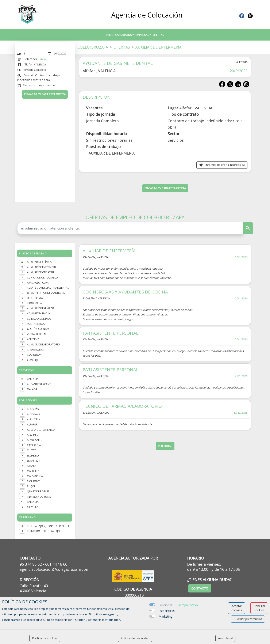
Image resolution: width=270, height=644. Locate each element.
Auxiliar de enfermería (42, 267)
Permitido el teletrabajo (43, 531)
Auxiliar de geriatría (41, 272)
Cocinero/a (35, 355)
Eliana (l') (33, 461)
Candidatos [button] (124, 35)
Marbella (33, 471)
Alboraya (34, 414)
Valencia (33, 502)
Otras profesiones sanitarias (47, 293)
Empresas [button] (142, 35)
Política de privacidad (135, 638)
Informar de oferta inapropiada (225, 165)
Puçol (31, 486)
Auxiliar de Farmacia (41, 308)
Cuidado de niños (39, 319)
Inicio (110, 35)
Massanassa (35, 476)
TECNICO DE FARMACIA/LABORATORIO (122, 406)
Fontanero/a (36, 324)
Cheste (31, 450)
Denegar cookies (259, 608)
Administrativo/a (38, 313)
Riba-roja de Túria (39, 497)
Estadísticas (167, 611)
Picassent (33, 481)
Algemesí (33, 435)
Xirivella (33, 507)
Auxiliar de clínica (39, 262)
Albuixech (34, 419)
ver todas (165, 446)
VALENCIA (33, 379)
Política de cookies (45, 638)
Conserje (33, 360)
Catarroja (34, 445)
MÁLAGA (32, 389)
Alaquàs (33, 409)
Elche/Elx (33, 456)
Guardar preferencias (248, 619)
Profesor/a (34, 303)
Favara (32, 466)
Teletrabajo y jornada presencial (49, 526)
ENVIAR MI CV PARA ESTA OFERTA (45, 94)
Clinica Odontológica (43, 278)
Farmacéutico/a (38, 283)
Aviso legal (225, 638)
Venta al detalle (38, 334)
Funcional (165, 605)
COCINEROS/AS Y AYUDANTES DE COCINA (125, 292)
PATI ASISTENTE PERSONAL (111, 333)
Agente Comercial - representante (49, 288)
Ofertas (158, 35)
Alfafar (32, 425)
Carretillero (36, 350)
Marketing (165, 616)
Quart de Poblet (38, 491)
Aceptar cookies (237, 608)
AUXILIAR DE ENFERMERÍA (109, 251)
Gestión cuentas (38, 329)
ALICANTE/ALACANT (39, 384)
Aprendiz (33, 339)
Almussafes (34, 440)
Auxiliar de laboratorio (43, 344)
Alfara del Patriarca (41, 430)
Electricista (35, 298)
